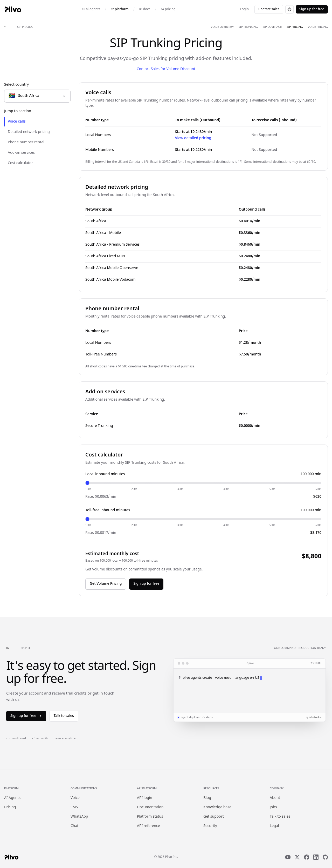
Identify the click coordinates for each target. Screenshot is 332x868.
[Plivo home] (13, 9)
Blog (207, 798)
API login (145, 798)
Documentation (150, 807)
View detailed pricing (193, 138)
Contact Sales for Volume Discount (166, 69)
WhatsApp (79, 817)
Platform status (150, 817)
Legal (274, 826)
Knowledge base (217, 807)
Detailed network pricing (29, 132)
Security (210, 826)
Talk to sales (64, 716)
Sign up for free (312, 9)
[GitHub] (325, 857)
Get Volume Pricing (106, 584)
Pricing (10, 807)
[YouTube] (288, 857)
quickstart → (314, 717)
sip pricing (295, 27)
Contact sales (269, 9)
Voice (75, 798)
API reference (148, 826)
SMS (74, 807)
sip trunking (248, 27)
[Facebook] (307, 857)
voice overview (222, 27)
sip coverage (272, 27)
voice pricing (318, 27)
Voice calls (17, 122)
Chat (74, 826)
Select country (16, 85)
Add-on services (21, 153)
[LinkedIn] (316, 857)
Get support (214, 817)
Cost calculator (20, 163)
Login (244, 9)
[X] (297, 857)
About (275, 798)
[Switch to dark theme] (289, 9)
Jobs (273, 807)
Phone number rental (26, 142)
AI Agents (12, 798)
